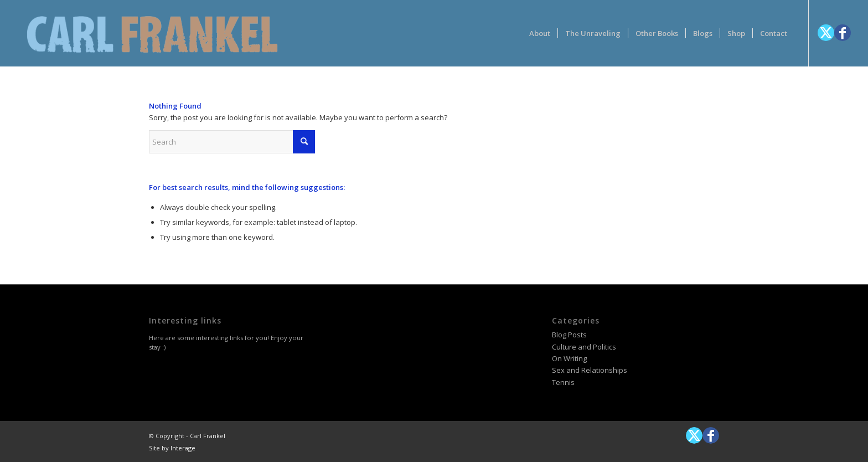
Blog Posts (569, 335)
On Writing (569, 358)
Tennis (563, 382)
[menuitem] (540, 33)
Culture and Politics (584, 347)
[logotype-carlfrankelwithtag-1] (152, 33)
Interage (183, 448)
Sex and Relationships (590, 370)
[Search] (232, 142)
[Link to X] (826, 33)
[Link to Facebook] (843, 33)
